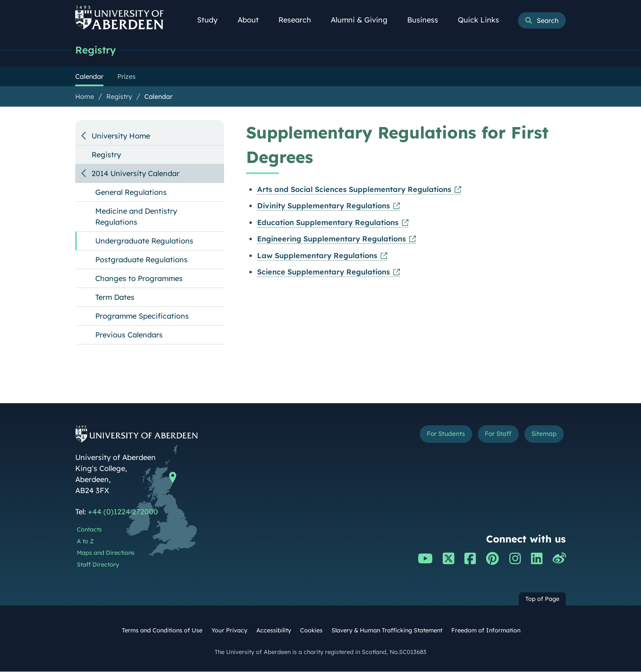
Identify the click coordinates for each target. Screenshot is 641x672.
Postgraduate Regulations (141, 260)
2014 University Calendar (136, 174)
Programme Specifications (142, 316)
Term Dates (115, 298)
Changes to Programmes (139, 279)
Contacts (89, 530)
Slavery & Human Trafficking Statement (387, 631)
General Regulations (131, 193)
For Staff (489, 436)
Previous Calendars (129, 335)
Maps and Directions (106, 553)
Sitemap (541, 436)
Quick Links (483, 20)
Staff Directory (98, 565)
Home (85, 97)
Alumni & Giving (364, 20)
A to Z (85, 542)
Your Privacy (229, 631)
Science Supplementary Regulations (324, 272)
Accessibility (274, 631)
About (253, 20)
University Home (121, 136)
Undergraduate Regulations (144, 241)
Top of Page (542, 599)
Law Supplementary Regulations (317, 256)
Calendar (158, 97)
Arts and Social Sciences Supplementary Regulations (354, 190)
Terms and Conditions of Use (162, 631)
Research (299, 20)
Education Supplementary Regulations (328, 223)
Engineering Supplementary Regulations (332, 239)
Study (212, 20)
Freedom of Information (486, 631)
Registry (97, 50)
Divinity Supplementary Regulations (324, 206)
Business (427, 20)
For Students (428, 436)
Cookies (311, 631)
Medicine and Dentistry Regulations (136, 217)
